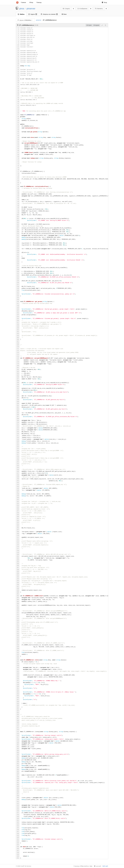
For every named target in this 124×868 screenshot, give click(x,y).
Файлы (21, 14)
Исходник (96, 25)
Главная (23, 2)
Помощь (39, 2)
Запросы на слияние (49, 14)
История (89, 25)
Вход (104, 2)
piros (22, 9)
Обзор (31, 2)
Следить (66, 9)
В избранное (82, 9)
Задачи (33, 14)
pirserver (31, 9)
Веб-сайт (105, 866)
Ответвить (99, 9)
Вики (64, 14)
